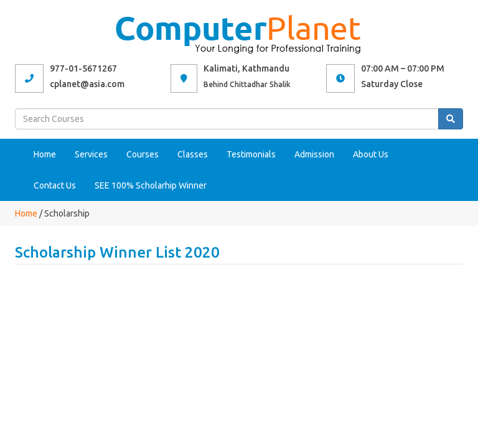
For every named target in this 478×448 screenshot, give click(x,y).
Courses (143, 154)
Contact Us (55, 185)
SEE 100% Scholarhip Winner (151, 185)
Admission (314, 154)
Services (91, 154)
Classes (193, 154)
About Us (371, 154)
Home (45, 154)
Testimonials (251, 154)
